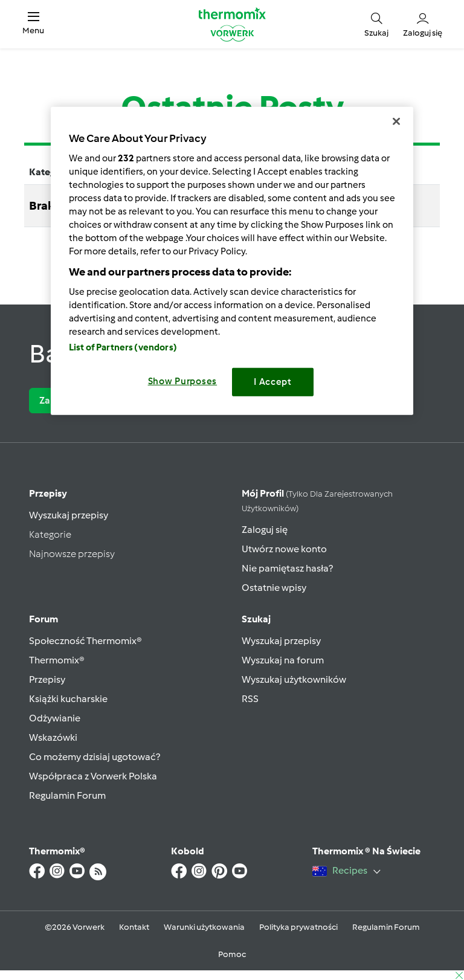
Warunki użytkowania (204, 927)
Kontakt (134, 927)
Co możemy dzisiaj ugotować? (95, 757)
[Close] (396, 121)
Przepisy (48, 493)
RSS (250, 699)
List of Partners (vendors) (123, 347)
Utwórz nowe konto (284, 549)
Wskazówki (53, 737)
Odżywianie (55, 718)
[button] (33, 24)
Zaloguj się (265, 530)
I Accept (273, 382)
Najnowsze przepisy (72, 554)
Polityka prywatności (298, 927)
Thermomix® (57, 660)
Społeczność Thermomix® (85, 641)
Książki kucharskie (68, 699)
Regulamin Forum (67, 795)
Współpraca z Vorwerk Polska (93, 776)
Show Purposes (183, 381)
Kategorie (50, 534)
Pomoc (232, 954)
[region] (232, 261)
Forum (43, 619)
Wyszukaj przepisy (69, 515)
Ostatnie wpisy (274, 588)
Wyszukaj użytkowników (294, 679)
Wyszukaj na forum (283, 660)
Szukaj (256, 619)
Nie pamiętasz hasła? (287, 568)
